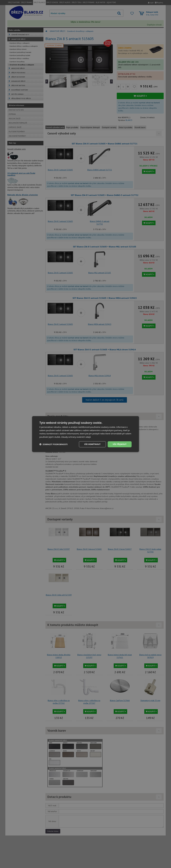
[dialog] (85, 434)
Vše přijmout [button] (120, 444)
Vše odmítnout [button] (92, 444)
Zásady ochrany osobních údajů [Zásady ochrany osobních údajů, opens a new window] (76, 437)
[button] (54, 444)
